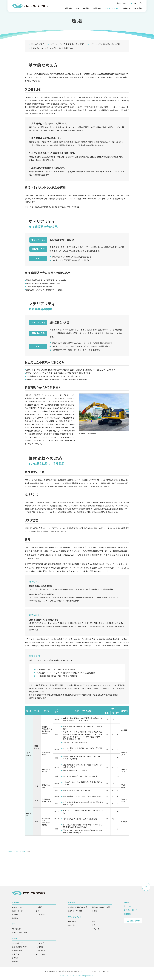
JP (132, 3)
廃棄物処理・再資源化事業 (78, 907)
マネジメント (72, 925)
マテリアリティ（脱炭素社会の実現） (105, 77)
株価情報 (15, 962)
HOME (10, 884)
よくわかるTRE (17, 907)
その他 (94, 911)
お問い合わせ (122, 3)
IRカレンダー (41, 943)
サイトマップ (105, 971)
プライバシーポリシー (91, 971)
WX (13, 924)
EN (135, 3)
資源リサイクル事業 (75, 911)
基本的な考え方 (38, 77)
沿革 (37, 911)
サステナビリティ (20, 884)
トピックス (128, 906)
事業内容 (72, 902)
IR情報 (14, 938)
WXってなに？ (17, 929)
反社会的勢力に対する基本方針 (69, 971)
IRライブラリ (40, 951)
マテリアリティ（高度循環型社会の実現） (67, 77)
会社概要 (15, 918)
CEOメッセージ (17, 911)
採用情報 (138, 8)
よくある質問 (40, 954)
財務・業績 (16, 954)
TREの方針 (72, 921)
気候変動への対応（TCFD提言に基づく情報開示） (52, 81)
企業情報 (15, 902)
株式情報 (15, 958)
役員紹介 (39, 907)
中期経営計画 (17, 951)
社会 (94, 925)
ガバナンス (96, 929)
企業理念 (15, 914)
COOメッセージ (17, 943)
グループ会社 (41, 914)
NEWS (126, 902)
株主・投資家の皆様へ (20, 947)
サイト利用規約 (50, 971)
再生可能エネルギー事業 (101, 907)
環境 (94, 921)
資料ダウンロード (130, 910)
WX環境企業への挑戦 (20, 932)
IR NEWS (39, 947)
